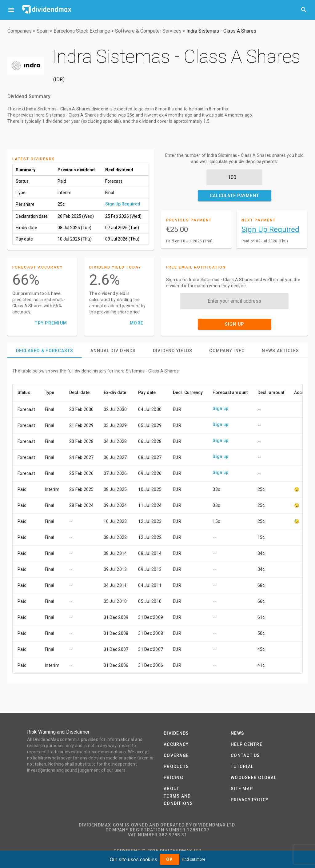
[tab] (45, 351)
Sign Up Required (123, 204)
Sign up (220, 408)
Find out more (193, 859)
